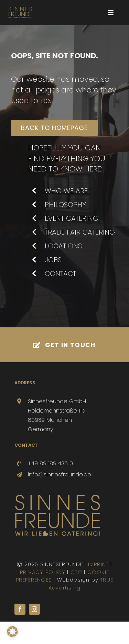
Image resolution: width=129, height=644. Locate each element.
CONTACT (60, 274)
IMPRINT (98, 564)
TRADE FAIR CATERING (80, 232)
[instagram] (34, 609)
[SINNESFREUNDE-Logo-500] (57, 497)
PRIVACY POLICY (43, 572)
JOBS (53, 260)
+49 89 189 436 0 (50, 463)
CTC (77, 572)
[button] (12, 632)
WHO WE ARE (66, 191)
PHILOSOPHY (65, 205)
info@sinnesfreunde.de (60, 474)
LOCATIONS (63, 246)
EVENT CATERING (72, 218)
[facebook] (20, 609)
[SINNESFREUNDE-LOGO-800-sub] (20, 9)
